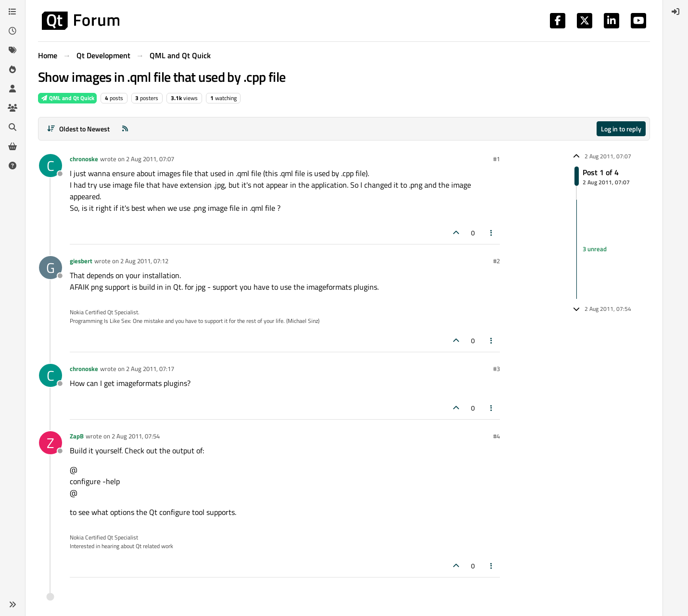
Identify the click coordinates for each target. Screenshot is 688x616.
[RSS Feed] (125, 129)
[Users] (13, 89)
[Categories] (13, 12)
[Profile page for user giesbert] (51, 268)
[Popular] (13, 69)
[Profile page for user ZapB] (51, 443)
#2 (497, 261)
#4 (497, 436)
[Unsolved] (13, 166)
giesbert (81, 261)
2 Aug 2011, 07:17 (150, 369)
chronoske (84, 159)
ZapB (77, 436)
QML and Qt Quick (67, 98)
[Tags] (13, 50)
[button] (13, 604)
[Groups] (13, 108)
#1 (497, 159)
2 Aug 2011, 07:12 (144, 261)
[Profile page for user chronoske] (51, 166)
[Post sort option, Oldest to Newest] (78, 129)
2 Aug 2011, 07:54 (136, 436)
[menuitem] (675, 12)
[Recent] (13, 31)
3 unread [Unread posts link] (595, 249)
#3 (497, 369)
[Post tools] (492, 233)
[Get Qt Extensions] (13, 146)
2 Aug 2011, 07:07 (150, 159)
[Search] (13, 127)
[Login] (675, 12)
